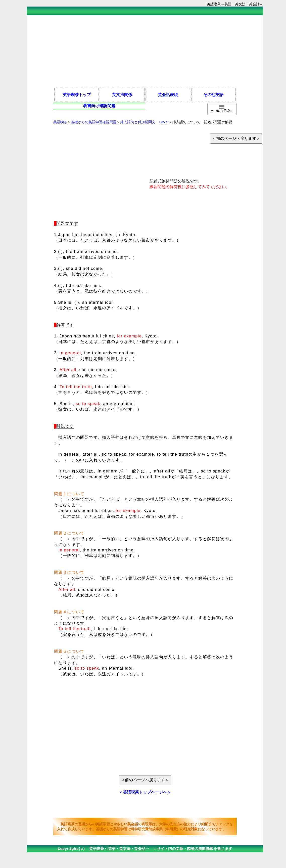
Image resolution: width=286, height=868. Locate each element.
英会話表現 (168, 95)
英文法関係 (122, 95)
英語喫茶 (60, 122)
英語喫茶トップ (77, 95)
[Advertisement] (145, 51)
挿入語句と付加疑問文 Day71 (145, 122)
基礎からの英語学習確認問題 (94, 122)
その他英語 (213, 95)
